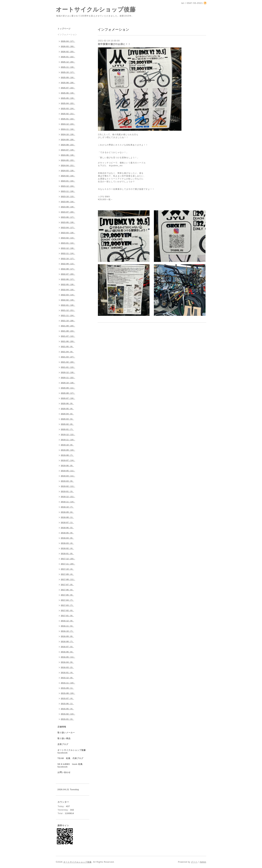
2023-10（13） (68, 196)
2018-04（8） (67, 538)
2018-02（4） (67, 548)
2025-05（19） (68, 98)
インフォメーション (67, 35)
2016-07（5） (67, 647)
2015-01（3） (67, 719)
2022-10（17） (68, 259)
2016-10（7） (67, 631)
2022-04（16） (68, 290)
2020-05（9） (67, 409)
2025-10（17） (68, 72)
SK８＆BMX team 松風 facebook (71, 766)
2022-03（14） (68, 295)
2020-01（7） (67, 429)
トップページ (64, 29)
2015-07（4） (67, 698)
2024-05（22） (68, 160)
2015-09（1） (67, 688)
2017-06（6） (67, 590)
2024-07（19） (68, 150)
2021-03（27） (68, 357)
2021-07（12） (68, 336)
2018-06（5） (67, 528)
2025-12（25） (68, 62)
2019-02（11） (68, 486)
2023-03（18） (68, 233)
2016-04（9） (67, 662)
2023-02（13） (68, 238)
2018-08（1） (67, 517)
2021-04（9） (67, 352)
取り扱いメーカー (66, 733)
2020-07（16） (68, 398)
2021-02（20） (68, 362)
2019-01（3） (67, 491)
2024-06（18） (68, 155)
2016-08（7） (67, 641)
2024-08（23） (68, 145)
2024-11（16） (68, 129)
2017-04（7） (67, 600)
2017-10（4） (67, 569)
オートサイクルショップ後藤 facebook (73, 751)
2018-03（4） (67, 543)
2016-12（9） (67, 621)
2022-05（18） (68, 284)
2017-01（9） (67, 616)
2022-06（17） (68, 279)
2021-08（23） (68, 331)
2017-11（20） (68, 564)
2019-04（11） (68, 476)
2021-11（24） (68, 315)
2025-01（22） (68, 119)
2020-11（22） (68, 378)
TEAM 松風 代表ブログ (70, 758)
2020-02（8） (67, 424)
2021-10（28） (68, 321)
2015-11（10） (68, 683)
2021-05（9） (67, 347)
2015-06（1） (67, 704)
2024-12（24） (68, 124)
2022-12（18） (68, 248)
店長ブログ (63, 744)
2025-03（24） (68, 108)
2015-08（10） (68, 693)
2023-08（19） (68, 207)
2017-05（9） (67, 595)
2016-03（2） (67, 667)
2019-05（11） (68, 471)
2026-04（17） (68, 41)
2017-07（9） (67, 585)
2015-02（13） (68, 714)
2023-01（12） (68, 243)
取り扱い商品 (64, 738)
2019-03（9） (67, 481)
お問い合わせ (64, 772)
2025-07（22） (68, 88)
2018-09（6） (67, 512)
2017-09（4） (67, 574)
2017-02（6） (67, 610)
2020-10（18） (68, 383)
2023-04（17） (68, 228)
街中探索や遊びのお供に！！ (114, 44)
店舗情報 (62, 727)
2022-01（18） (68, 305)
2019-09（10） (68, 450)
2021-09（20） (68, 326)
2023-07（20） (68, 212)
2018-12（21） (68, 497)
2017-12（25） (68, 559)
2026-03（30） (68, 46)
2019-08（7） (67, 455)
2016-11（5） (67, 626)
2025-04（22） (68, 103)
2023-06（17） (68, 217)
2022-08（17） (68, 269)
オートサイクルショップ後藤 (96, 9)
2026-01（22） (68, 57)
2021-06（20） (68, 341)
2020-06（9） (67, 403)
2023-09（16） (68, 202)
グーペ (194, 862)
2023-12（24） (68, 186)
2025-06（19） (68, 93)
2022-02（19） (68, 300)
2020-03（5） (67, 419)
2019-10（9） (67, 445)
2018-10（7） (67, 507)
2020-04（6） (67, 414)
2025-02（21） (68, 114)
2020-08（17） (68, 393)
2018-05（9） (67, 533)
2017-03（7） (67, 605)
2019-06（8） (67, 466)
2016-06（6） (67, 652)
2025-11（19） (68, 67)
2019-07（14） (68, 460)
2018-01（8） (67, 554)
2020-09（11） (68, 388)
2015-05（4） (67, 709)
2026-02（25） (68, 52)
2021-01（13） (68, 367)
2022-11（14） (68, 253)
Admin (203, 862)
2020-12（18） (68, 372)
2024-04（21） (68, 165)
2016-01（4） (67, 673)
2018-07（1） (67, 522)
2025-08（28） (68, 83)
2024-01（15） (68, 181)
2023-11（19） (68, 191)
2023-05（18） (68, 222)
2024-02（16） (68, 176)
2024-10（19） (68, 134)
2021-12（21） (68, 310)
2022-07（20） (68, 274)
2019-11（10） (68, 440)
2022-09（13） (68, 264)
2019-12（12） (68, 435)
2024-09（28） (68, 140)
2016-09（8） (67, 636)
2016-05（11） (68, 657)
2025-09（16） (68, 77)
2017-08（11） (68, 579)
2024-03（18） (68, 171)
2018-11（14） (68, 502)
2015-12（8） (67, 678)
